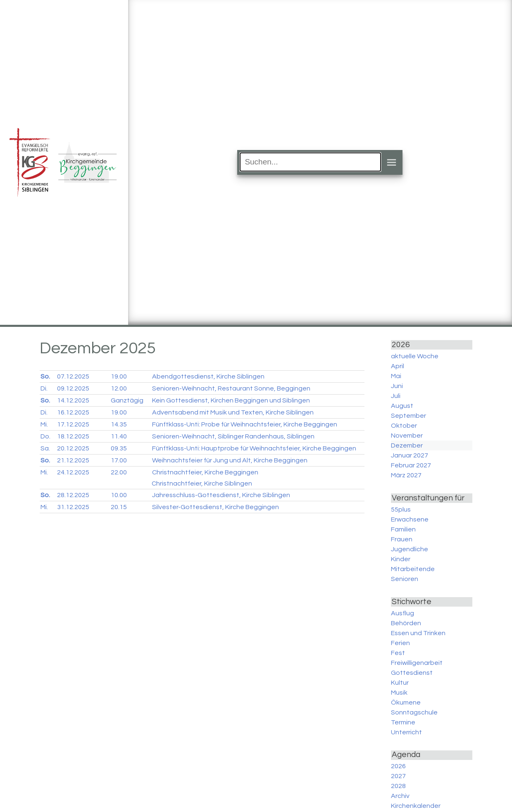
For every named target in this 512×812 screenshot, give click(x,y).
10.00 (119, 495)
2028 (398, 786)
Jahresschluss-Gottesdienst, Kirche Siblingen (221, 495)
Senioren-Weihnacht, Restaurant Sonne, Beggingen (231, 388)
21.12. (73, 460)
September (408, 416)
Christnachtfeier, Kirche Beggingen (205, 472)
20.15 (119, 507)
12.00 (119, 388)
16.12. (73, 412)
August (402, 406)
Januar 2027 (410, 455)
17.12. (73, 424)
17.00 (119, 460)
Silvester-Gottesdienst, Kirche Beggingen (216, 507)
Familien (403, 529)
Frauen (402, 539)
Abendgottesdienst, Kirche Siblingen (208, 376)
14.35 (119, 424)
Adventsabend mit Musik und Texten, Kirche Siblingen (233, 412)
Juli (396, 396)
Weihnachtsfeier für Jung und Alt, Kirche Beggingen (230, 460)
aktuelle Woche (415, 356)
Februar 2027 (411, 465)
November (407, 436)
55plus (401, 510)
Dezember (407, 445)
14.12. (73, 400)
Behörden (406, 623)
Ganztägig (127, 400)
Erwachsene (410, 519)
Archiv (400, 796)
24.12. (73, 472)
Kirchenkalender (416, 806)
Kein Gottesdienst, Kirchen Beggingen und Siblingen (231, 400)
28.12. (73, 495)
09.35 (119, 448)
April (398, 366)
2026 (398, 766)
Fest (398, 653)
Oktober (404, 426)
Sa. (45, 448)
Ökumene (406, 702)
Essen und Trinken (418, 633)
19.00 (119, 376)
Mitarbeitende (413, 569)
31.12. (73, 507)
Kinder (401, 559)
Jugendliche (410, 549)
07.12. (73, 376)
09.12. (73, 388)
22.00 (119, 472)
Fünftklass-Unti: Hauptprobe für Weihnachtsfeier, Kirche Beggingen (254, 448)
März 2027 (406, 475)
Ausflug (402, 613)
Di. (44, 388)
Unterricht (406, 732)
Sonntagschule (414, 712)
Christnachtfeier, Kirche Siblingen (202, 483)
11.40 (119, 436)
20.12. (73, 448)
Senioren (405, 579)
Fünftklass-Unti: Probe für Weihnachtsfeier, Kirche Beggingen (245, 424)
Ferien (400, 643)
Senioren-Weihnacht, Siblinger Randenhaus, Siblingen (233, 436)
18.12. (73, 436)
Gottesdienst (412, 673)
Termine (403, 722)
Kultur (400, 683)
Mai (396, 376)
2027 (398, 776)
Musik (399, 693)
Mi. (44, 424)
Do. (45, 436)
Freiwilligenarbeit (417, 663)
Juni (397, 386)
